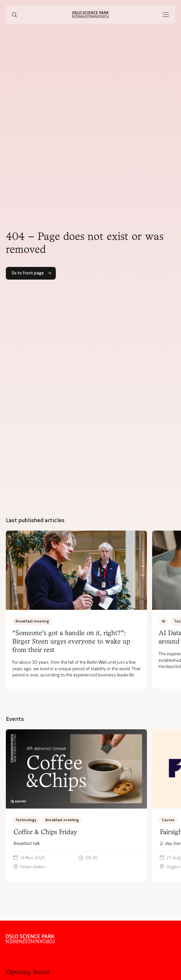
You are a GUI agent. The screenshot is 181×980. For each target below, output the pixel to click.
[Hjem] (91, 15)
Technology (26, 820)
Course (168, 820)
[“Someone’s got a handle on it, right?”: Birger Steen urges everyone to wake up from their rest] (76, 610)
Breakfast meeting (32, 621)
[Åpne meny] (166, 15)
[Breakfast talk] (76, 806)
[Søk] (15, 15)
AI (163, 621)
